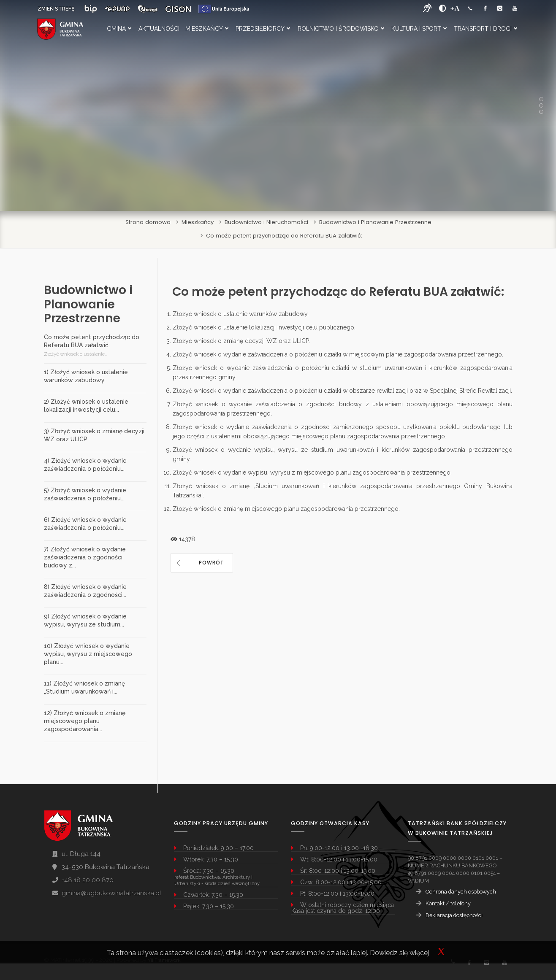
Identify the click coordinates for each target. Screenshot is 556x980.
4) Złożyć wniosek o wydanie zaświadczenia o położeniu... (85, 465)
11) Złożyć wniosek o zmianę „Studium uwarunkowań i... (84, 687)
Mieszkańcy (207, 29)
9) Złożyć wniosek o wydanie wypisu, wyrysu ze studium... (85, 620)
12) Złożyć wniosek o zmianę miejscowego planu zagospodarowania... (85, 721)
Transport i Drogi (485, 29)
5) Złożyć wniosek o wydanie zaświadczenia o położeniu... (85, 494)
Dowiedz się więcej (399, 953)
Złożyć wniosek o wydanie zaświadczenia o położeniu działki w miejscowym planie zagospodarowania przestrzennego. (338, 354)
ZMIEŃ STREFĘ (56, 9)
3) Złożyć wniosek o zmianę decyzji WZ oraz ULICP (94, 435)
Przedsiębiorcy (263, 29)
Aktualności (159, 29)
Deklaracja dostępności (454, 915)
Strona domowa (148, 222)
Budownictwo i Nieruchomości (266, 222)
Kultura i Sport (419, 29)
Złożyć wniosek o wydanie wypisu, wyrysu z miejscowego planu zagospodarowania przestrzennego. (312, 472)
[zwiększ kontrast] (443, 8)
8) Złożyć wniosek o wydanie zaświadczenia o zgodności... (85, 591)
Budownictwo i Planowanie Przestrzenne (375, 222)
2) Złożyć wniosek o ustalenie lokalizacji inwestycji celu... (86, 406)
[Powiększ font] (455, 8)
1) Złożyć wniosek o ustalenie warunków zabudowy (86, 376)
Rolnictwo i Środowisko (341, 29)
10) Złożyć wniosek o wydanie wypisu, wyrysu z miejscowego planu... (88, 654)
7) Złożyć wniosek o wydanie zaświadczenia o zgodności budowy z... (85, 557)
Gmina (119, 29)
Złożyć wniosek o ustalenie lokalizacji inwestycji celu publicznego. (264, 327)
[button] (202, 563)
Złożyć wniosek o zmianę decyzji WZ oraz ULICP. (241, 341)
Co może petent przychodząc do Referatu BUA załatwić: (284, 236)
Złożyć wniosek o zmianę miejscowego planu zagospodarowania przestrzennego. (286, 509)
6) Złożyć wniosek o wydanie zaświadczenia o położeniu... (85, 524)
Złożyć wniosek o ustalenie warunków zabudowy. (241, 314)
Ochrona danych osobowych (461, 892)
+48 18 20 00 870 (88, 880)
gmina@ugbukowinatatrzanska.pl (111, 893)
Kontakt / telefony (448, 903)
